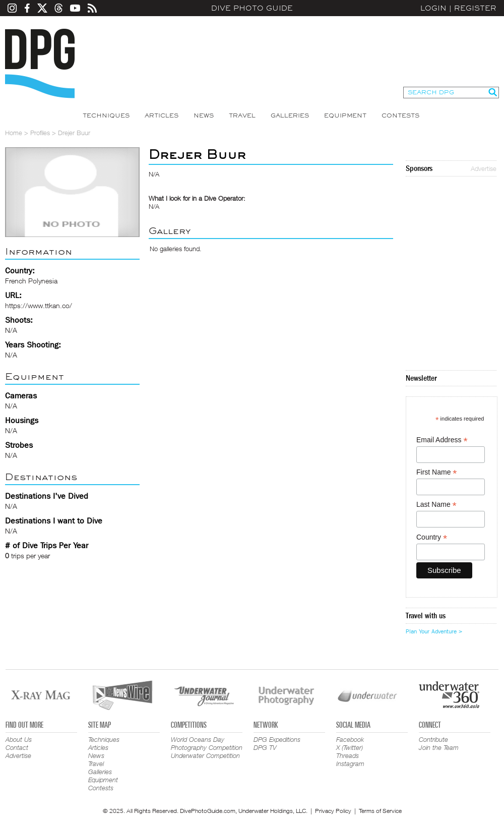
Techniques (106, 115)
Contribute (433, 739)
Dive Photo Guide (252, 8)
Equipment (345, 115)
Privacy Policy (333, 811)
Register (475, 8)
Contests (400, 115)
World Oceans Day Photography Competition (207, 743)
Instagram (350, 764)
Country (432, 537)
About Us (19, 739)
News (204, 115)
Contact (17, 747)
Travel (242, 115)
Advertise (484, 168)
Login (433, 8)
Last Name (436, 505)
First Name (437, 472)
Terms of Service (380, 811)
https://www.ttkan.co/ (39, 305)
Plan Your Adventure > (434, 631)
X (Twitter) (350, 747)
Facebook (350, 739)
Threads (348, 755)
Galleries (290, 115)
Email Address (442, 440)
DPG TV (265, 747)
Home (14, 133)
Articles (162, 115)
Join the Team (439, 747)
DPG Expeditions (277, 739)
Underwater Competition (205, 755)
